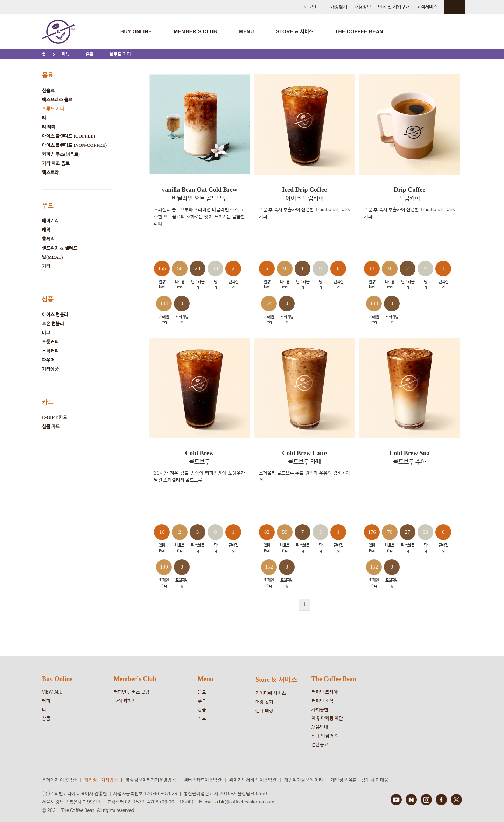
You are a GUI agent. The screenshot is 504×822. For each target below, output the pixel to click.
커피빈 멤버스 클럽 (132, 692)
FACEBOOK (441, 800)
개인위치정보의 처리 (304, 780)
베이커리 (50, 221)
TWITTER (456, 800)
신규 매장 (264, 711)
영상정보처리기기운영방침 (151, 780)
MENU (247, 31)
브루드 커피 (120, 54)
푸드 (48, 205)
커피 (46, 701)
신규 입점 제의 (325, 736)
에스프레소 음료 (57, 100)
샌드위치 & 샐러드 (60, 248)
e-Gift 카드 (55, 417)
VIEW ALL (52, 692)
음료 (90, 54)
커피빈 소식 (323, 701)
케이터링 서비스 (271, 693)
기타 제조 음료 (56, 163)
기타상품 (50, 369)
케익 (46, 230)
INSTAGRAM (426, 800)
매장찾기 (339, 7)
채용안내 (320, 727)
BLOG (411, 800)
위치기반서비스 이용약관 (253, 780)
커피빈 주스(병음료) (61, 154)
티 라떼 (49, 127)
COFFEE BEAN (58, 31)
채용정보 (363, 7)
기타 (46, 266)
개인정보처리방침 (101, 780)
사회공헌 (320, 710)
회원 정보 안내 (455, 7)
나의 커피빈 (125, 701)
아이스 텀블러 (55, 314)
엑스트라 (50, 172)
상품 (48, 299)
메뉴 (66, 54)
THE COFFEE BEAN (359, 31)
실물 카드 (51, 426)
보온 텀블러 (53, 324)
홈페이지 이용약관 (59, 780)
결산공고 (320, 745)
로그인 (310, 7)
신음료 (48, 90)
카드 (48, 402)
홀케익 (48, 239)
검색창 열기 (458, 31)
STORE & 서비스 (295, 31)
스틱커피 (50, 351)
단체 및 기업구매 (394, 7)
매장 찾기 (264, 702)
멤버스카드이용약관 (203, 780)
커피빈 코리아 (325, 692)
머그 (46, 333)
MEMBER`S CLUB (196, 31)
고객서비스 (427, 7)
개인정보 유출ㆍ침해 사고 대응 (360, 780)
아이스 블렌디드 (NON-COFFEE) (74, 145)
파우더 (48, 360)
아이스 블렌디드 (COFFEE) (69, 136)
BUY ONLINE (136, 31)
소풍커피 (50, 342)
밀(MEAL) (52, 257)
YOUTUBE (396, 800)
